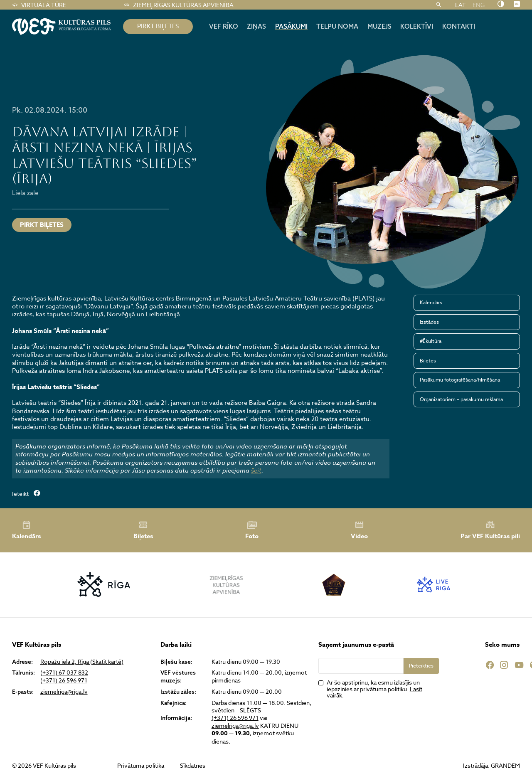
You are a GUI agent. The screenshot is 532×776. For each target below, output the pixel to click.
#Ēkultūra (431, 341)
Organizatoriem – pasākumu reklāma (461, 399)
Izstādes (429, 322)
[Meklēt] (439, 5)
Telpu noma (337, 26)
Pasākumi (291, 26)
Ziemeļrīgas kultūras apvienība (179, 5)
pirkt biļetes (158, 26)
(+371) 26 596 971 (64, 680)
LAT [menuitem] (461, 5)
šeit (256, 471)
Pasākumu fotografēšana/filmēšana (460, 380)
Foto (252, 530)
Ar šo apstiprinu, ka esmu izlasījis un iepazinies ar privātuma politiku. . (374, 689)
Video (359, 530)
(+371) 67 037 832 (64, 673)
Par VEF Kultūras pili (490, 530)
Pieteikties (421, 666)
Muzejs (379, 26)
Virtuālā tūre (39, 5)
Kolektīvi (417, 26)
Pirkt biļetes (42, 225)
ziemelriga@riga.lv (64, 692)
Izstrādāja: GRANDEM (491, 765)
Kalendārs (431, 302)
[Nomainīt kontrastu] (501, 5)
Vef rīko (224, 26)
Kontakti (459, 26)
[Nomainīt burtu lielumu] (517, 5)
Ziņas (256, 26)
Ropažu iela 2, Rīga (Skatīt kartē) (82, 662)
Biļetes (428, 361)
